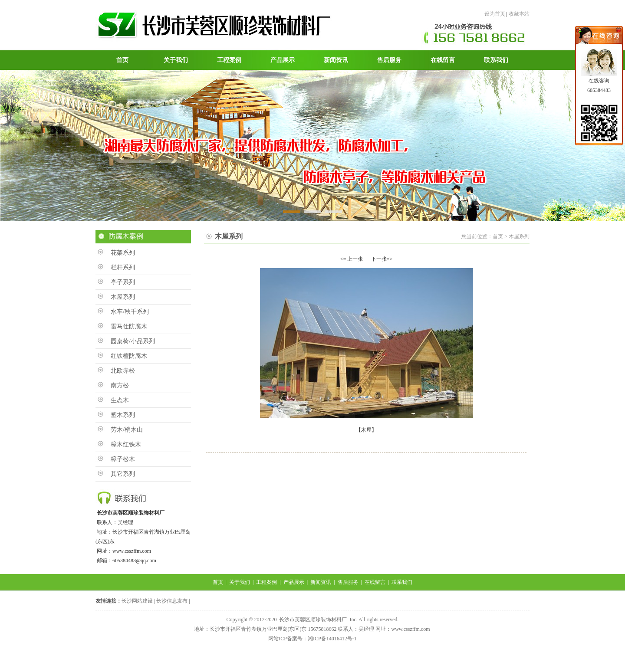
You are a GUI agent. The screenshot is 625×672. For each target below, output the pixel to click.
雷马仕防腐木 (129, 326)
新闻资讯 (321, 582)
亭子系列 (123, 282)
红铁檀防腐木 (129, 356)
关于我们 (240, 582)
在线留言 (375, 582)
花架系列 (123, 253)
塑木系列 (123, 415)
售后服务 (348, 582)
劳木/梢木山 (127, 430)
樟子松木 (123, 459)
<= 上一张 (352, 259)
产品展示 (294, 582)
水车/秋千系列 (130, 312)
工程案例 (266, 582)
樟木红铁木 (126, 444)
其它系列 (123, 474)
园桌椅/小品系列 (133, 341)
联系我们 (402, 582)
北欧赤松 (123, 371)
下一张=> (382, 259)
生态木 (120, 400)
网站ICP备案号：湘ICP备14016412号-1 (312, 639)
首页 (218, 582)
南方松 (120, 385)
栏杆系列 (123, 267)
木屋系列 (123, 297)
